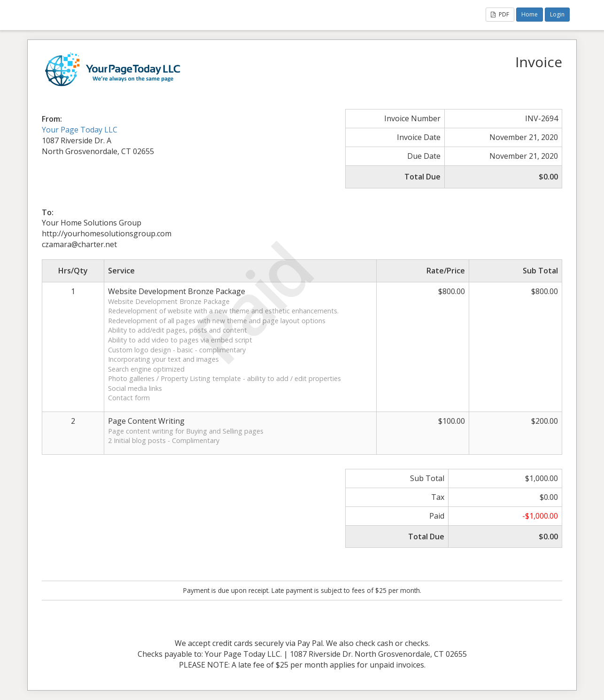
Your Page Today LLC (80, 130)
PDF (500, 14)
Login (557, 14)
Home (530, 14)
